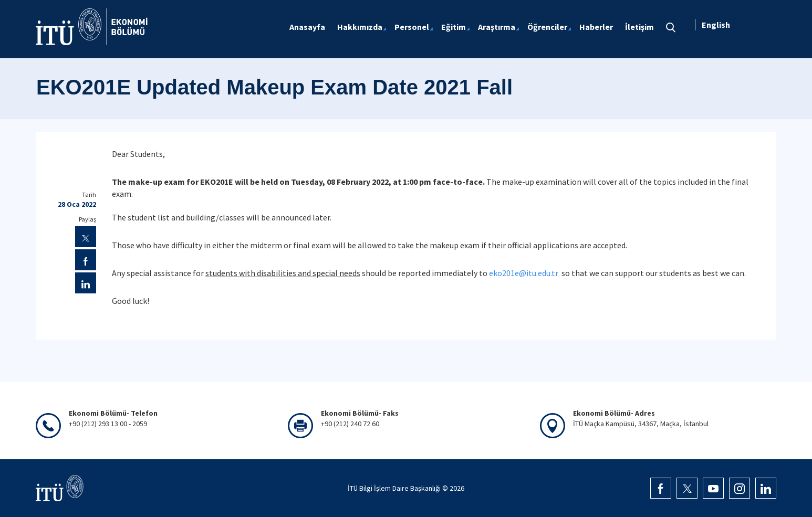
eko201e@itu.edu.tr (524, 273)
